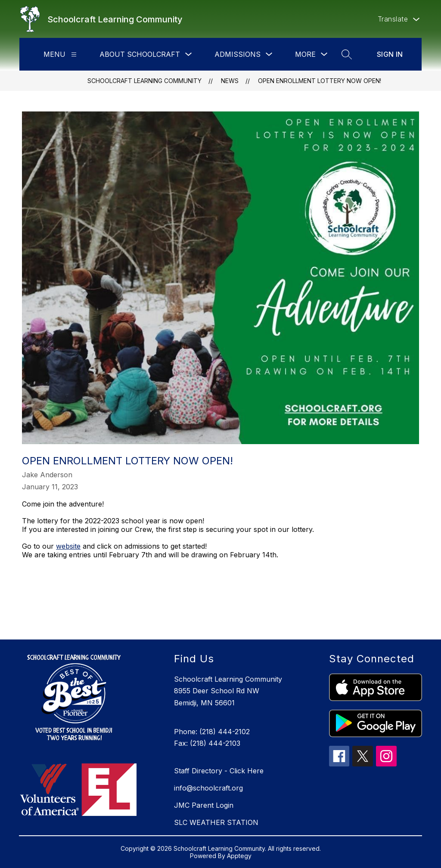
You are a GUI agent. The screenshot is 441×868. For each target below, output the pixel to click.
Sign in (390, 54)
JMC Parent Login (204, 805)
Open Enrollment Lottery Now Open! (320, 81)
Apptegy (239, 856)
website (68, 546)
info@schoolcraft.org (208, 788)
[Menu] (74, 54)
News (230, 81)
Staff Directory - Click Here (219, 771)
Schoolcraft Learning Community (144, 81)
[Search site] (347, 54)
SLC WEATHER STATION (216, 822)
